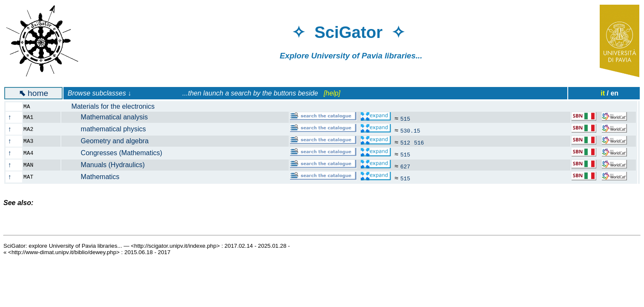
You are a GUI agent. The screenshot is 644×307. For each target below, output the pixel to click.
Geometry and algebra (110, 141)
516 (419, 142)
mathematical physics (109, 129)
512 (405, 142)
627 (405, 166)
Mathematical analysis (109, 117)
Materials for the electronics (113, 106)
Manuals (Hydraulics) (108, 165)
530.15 (410, 130)
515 (405, 119)
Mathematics (95, 177)
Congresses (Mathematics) (117, 153)
